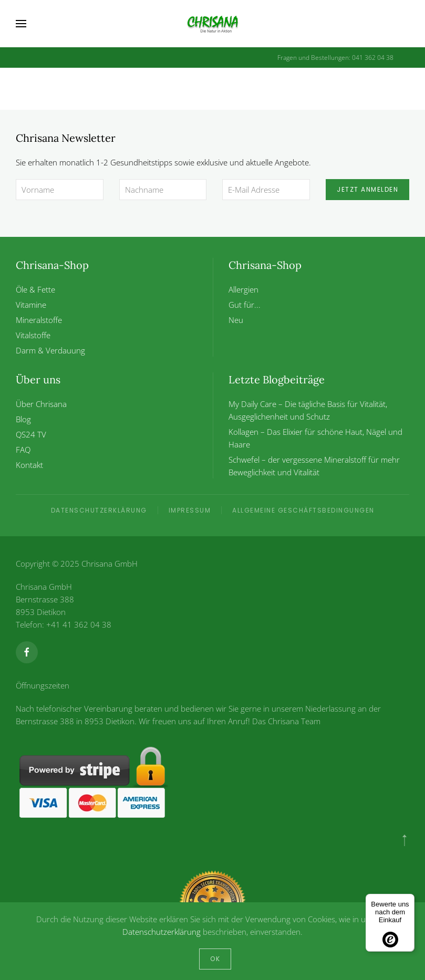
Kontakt (29, 465)
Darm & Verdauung (50, 350)
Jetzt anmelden (367, 189)
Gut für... (245, 305)
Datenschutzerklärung (99, 510)
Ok (215, 959)
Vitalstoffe (33, 335)
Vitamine (31, 305)
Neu (236, 320)
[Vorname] (60, 190)
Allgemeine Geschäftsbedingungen (303, 510)
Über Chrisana (41, 404)
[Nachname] (163, 190)
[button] (21, 24)
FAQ (23, 450)
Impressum (190, 510)
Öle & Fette (35, 289)
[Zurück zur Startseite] (213, 24)
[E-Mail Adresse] (266, 190)
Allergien (243, 289)
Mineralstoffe (39, 320)
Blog (23, 419)
